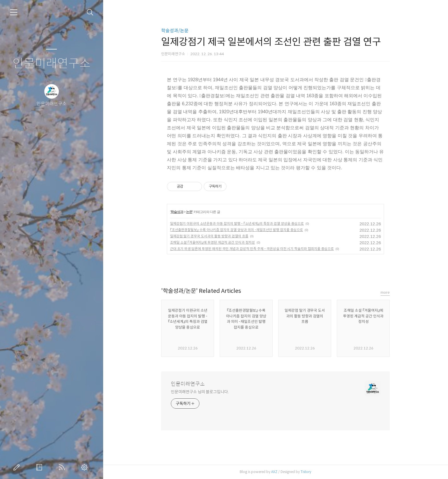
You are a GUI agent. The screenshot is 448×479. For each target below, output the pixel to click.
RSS (63, 467)
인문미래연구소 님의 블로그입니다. (200, 392)
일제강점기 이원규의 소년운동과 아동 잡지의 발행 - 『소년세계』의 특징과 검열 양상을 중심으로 (237, 223)
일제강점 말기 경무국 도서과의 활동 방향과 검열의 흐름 (209, 236)
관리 (85, 467)
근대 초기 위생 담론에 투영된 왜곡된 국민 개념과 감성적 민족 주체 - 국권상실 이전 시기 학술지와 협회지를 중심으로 (252, 249)
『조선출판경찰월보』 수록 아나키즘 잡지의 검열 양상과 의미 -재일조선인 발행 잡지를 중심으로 (236, 230)
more (385, 292)
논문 (189, 212)
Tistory (306, 472)
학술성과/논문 (175, 31)
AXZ (274, 472)
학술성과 (177, 212)
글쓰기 (18, 467)
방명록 (40, 467)
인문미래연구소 (52, 64)
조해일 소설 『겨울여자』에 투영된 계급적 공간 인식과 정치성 (212, 242)
